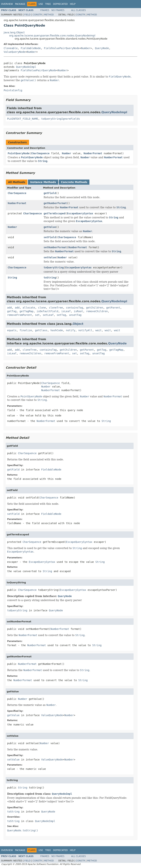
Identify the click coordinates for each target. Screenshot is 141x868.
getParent (113, 308)
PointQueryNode (19, 153)
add (9, 308)
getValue (50, 227)
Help (73, 4)
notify (71, 330)
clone (42, 308)
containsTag (74, 308)
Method (49, 15)
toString (50, 278)
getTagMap (26, 311)
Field (27, 15)
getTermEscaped (54, 213)
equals (12, 330)
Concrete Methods (74, 182)
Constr (37, 15)
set (37, 315)
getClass (41, 330)
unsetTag (75, 315)
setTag (61, 315)
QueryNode (102, 48)
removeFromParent (20, 315)
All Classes (78, 10)
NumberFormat (93, 153)
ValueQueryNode (15, 52)
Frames (45, 10)
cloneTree (56, 308)
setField (50, 237)
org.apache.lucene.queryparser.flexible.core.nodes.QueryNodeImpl (52, 36)
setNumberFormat (55, 247)
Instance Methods (43, 182)
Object (78, 324)
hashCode (57, 330)
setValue (50, 257)
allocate (29, 308)
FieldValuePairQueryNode (62, 48)
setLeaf (48, 315)
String (12, 278)
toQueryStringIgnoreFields (60, 119)
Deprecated (60, 4)
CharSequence (40, 153)
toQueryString (54, 267)
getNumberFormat (55, 203)
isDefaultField (47, 311)
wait (98, 330)
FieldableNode (31, 48)
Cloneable (11, 48)
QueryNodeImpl (26, 67)
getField (50, 193)
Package (20, 4)
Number (86, 48)
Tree (48, 4)
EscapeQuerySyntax (80, 213)
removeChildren (97, 311)
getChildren (95, 308)
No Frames (58, 10)
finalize (26, 330)
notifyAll (85, 330)
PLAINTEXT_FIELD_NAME (23, 119)
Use (41, 4)
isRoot (78, 311)
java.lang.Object (14, 32)
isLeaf (66, 311)
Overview (7, 4)
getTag (12, 311)
